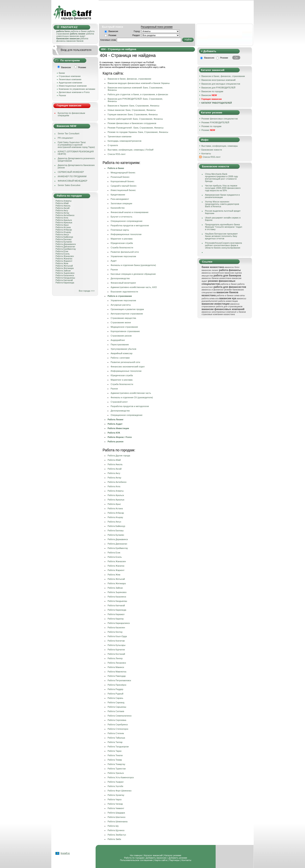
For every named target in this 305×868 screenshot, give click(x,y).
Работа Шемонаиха (118, 822)
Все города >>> (87, 291)
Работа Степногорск (118, 729)
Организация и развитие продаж (127, 309)
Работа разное (116, 442)
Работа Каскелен (116, 628)
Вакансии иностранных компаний (218, 80)
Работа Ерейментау (66, 249)
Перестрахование (120, 345)
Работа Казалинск (65, 275)
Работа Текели (115, 755)
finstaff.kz (65, 853)
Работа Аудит (115, 424)
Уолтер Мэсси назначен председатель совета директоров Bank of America (222, 204)
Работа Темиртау (116, 764)
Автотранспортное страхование (127, 314)
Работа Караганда (65, 283)
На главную (136, 855)
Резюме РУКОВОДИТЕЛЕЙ (215, 122)
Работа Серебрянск (118, 725)
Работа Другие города (119, 456)
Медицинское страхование (124, 327)
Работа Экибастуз (117, 835)
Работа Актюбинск (65, 215)
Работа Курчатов (116, 650)
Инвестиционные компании (73, 86)
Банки (62, 73)
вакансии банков (75, 41)
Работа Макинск (116, 667)
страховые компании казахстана (218, 314)
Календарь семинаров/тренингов (125, 141)
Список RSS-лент (212, 157)
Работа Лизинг (116, 419)
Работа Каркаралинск (119, 623)
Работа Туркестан (117, 769)
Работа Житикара (65, 268)
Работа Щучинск (116, 830)
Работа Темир (115, 760)
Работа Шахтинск (117, 817)
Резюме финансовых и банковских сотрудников (132, 123)
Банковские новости (212, 150)
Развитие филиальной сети (125, 252)
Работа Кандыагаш (65, 278)
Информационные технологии (126, 234)
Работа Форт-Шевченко (120, 791)
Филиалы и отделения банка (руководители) (133, 265)
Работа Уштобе (115, 786)
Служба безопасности (122, 248)
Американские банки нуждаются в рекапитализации (222, 196)
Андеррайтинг (118, 340)
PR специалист (66, 138)
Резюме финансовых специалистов (220, 119)
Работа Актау (62, 213)
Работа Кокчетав (116, 641)
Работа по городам (134, 858)
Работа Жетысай (64, 266)
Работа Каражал (116, 614)
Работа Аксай (62, 208)
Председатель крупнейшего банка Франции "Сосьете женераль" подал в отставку (224, 227)
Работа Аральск (64, 220)
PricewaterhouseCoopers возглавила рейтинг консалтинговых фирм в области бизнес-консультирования (223, 245)
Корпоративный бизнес (122, 181)
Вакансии (209, 95)
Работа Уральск (116, 773)
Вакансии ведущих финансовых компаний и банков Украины (139, 83)
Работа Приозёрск (117, 685)
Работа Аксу (62, 210)
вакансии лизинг (210, 270)
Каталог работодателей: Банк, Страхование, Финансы (135, 119)
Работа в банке (116, 168)
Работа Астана (63, 227)
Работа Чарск (115, 799)
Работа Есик (62, 251)
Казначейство (118, 208)
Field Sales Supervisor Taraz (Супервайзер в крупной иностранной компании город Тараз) (76, 145)
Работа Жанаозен (65, 256)
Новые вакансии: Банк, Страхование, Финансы (132, 110)
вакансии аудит (77, 36)
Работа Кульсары (117, 645)
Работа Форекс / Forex (120, 437)
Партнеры (174, 860)
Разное (62, 95)
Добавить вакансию (156, 858)
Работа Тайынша (116, 738)
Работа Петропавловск (119, 680)
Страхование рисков (121, 336)
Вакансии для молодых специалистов (221, 84)
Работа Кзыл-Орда (117, 636)
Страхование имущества (123, 318)
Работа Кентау (115, 632)
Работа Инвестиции (118, 428)
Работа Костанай (116, 654)
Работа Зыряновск (65, 273)
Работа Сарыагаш (117, 707)
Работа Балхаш (63, 239)
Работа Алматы (64, 201)
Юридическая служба (122, 243)
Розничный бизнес (120, 177)
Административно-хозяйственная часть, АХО (134, 287)
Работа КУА (114, 433)
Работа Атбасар (64, 230)
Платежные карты (120, 230)
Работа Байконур (64, 237)
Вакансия (113, 31)
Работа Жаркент (64, 261)
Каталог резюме (173, 855)
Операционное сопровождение (127, 221)
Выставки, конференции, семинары (220, 146)
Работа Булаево (64, 242)
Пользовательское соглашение (136, 860)
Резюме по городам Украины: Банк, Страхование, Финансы (138, 132)
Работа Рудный (115, 694)
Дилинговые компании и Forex (74, 92)
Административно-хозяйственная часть (131, 393)
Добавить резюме (178, 858)
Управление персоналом (123, 256)
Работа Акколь (63, 206)
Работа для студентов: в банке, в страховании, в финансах (138, 94)
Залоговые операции (121, 203)
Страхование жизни (121, 322)
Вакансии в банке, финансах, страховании (129, 79)
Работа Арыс (62, 225)
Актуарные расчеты (121, 305)
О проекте (113, 145)
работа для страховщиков (229, 306)
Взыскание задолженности (124, 292)
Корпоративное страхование (125, 331)
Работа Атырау (63, 232)
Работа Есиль (63, 254)
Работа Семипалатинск (120, 716)
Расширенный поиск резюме (157, 27)
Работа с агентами (120, 358)
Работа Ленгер (115, 658)
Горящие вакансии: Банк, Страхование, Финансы (133, 114)
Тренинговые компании (120, 136)
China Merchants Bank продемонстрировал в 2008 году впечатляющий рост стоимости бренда (222, 178)
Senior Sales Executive (69, 185)
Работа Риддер (115, 689)
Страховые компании (70, 76)
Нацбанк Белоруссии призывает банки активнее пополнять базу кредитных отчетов (221, 236)
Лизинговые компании (70, 79)
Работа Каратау (116, 619)
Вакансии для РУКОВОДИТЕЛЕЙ (218, 88)
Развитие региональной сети (125, 362)
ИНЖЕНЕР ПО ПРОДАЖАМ (72, 176)
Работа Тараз (115, 751)
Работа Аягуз (62, 234)
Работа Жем (62, 263)
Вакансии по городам (212, 91)
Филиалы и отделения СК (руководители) (132, 397)
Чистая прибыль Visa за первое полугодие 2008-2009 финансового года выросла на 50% (223, 188)
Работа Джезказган (65, 247)
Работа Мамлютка (117, 672)
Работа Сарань (115, 698)
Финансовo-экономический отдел (128, 367)
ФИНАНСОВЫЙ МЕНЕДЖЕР (73, 181)
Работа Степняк (116, 733)
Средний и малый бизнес (124, 186)
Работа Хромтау (116, 795)
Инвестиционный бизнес (123, 190)
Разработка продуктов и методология (130, 225)
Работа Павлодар (117, 676)
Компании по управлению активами (77, 89)
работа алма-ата (210, 298)
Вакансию (209, 58)
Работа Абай (62, 203)
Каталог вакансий (153, 855)
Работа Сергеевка (117, 720)
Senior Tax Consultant (68, 133)
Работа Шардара (116, 813)
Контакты (206, 154)
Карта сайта (161, 860)
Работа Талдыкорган (118, 747)
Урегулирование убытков (123, 349)
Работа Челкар (115, 804)
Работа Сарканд (116, 702)
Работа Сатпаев (116, 711)
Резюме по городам (211, 126)
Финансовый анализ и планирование (130, 212)
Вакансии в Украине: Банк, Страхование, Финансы (133, 106)
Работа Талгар (115, 742)
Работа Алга (62, 218)
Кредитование (118, 195)
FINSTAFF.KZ (67, 27)
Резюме (112, 35)
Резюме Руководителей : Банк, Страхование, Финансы (136, 128)
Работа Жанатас (64, 259)
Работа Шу (113, 826)
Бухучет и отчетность (121, 217)
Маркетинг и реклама (122, 239)
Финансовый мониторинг (123, 283)
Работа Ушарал (116, 782)
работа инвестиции (228, 301)
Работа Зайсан (63, 271)
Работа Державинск (66, 244)
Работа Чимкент (116, 808)
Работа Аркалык (64, 222)
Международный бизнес (123, 173)
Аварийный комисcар (122, 353)
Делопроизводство (120, 278)
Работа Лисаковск (117, 663)
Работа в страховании (120, 296)
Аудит (114, 261)
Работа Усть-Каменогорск (121, 777)
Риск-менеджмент (120, 199)
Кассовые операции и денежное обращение (133, 274)
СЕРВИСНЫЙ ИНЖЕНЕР (71, 172)
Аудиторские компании (70, 83)
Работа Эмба (114, 839)
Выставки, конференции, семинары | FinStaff (130, 150)
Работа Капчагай (64, 280)
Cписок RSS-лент (117, 154)
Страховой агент (119, 402)
